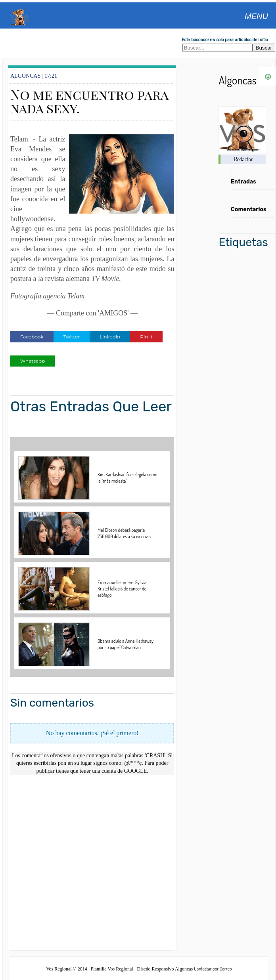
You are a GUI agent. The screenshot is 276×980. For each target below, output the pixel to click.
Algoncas (237, 80)
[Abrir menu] (256, 15)
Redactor (243, 159)
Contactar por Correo (213, 969)
